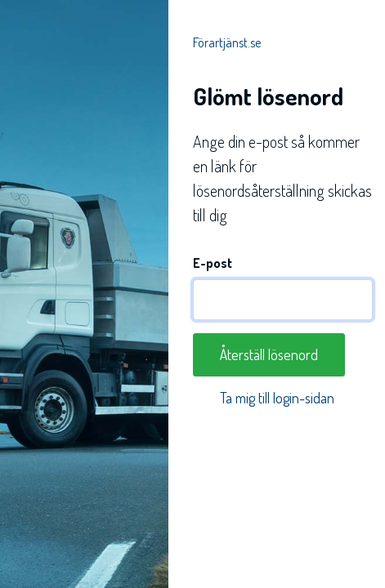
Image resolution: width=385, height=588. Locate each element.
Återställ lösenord (269, 354)
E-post (213, 263)
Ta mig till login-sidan (277, 398)
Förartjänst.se (227, 42)
